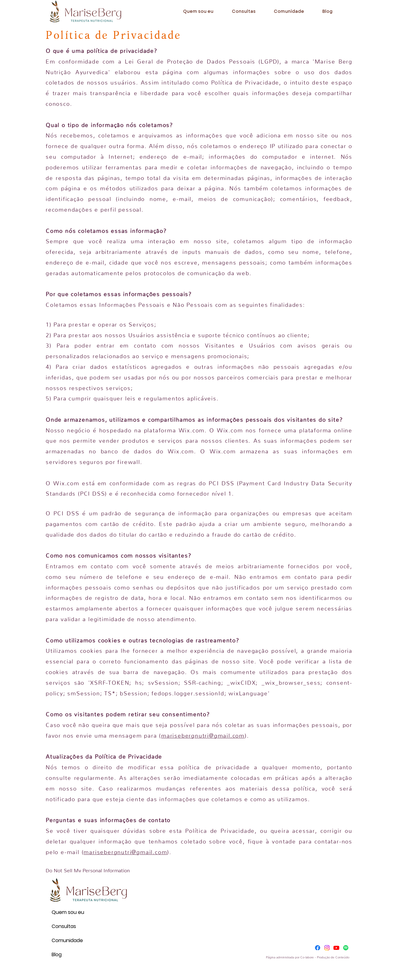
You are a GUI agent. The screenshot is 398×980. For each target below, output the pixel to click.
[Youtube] (336, 948)
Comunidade (67, 940)
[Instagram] (327, 948)
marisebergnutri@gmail (118, 851)
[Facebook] (318, 948)
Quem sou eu (67, 912)
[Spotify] (346, 948)
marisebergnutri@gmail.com (203, 734)
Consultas (64, 926)
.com (160, 851)
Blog (57, 954)
